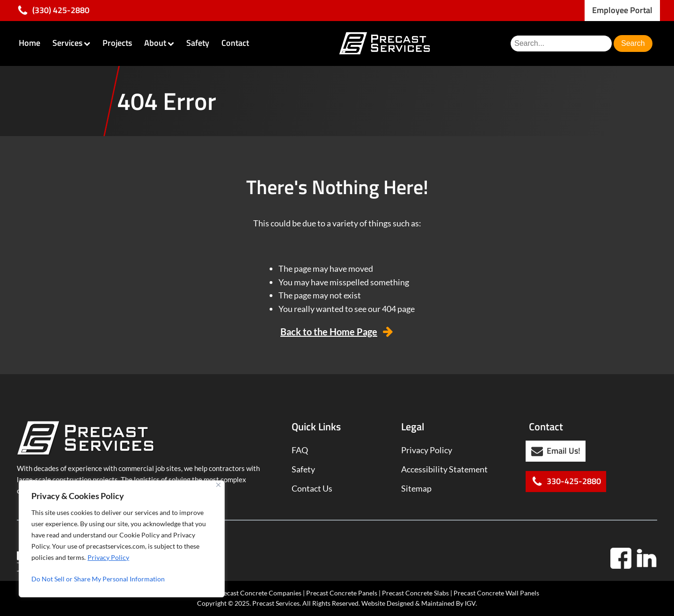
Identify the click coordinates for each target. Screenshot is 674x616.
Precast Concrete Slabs (415, 593)
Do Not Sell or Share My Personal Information (98, 579)
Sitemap (416, 488)
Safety (198, 43)
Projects (117, 43)
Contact (235, 43)
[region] (122, 539)
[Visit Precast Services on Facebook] (621, 558)
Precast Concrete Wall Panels (496, 593)
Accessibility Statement (444, 469)
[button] (53, 11)
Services (71, 43)
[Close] (218, 485)
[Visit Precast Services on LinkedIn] (647, 558)
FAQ (300, 450)
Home (29, 43)
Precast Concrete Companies (259, 593)
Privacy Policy (108, 557)
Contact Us (312, 488)
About (159, 43)
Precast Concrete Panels (342, 593)
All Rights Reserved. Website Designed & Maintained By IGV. (390, 603)
